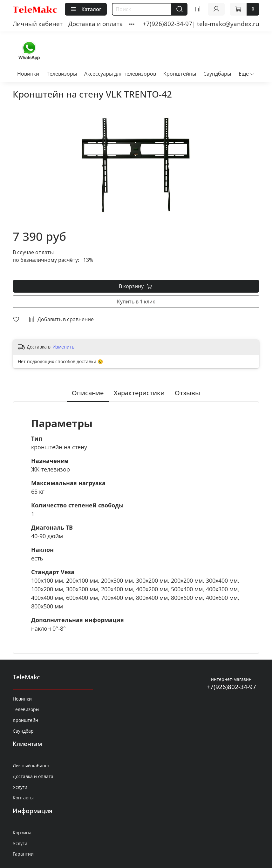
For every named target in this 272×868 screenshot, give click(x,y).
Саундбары (217, 74)
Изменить (63, 347)
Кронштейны (180, 74)
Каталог (86, 9)
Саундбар (23, 731)
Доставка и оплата (96, 24)
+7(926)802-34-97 (231, 687)
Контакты (23, 798)
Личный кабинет (38, 24)
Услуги (20, 787)
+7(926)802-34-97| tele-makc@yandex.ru (201, 24)
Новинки (28, 74)
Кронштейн (25, 720)
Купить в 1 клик (136, 302)
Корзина (22, 833)
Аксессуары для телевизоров (120, 74)
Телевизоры (62, 74)
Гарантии (23, 854)
